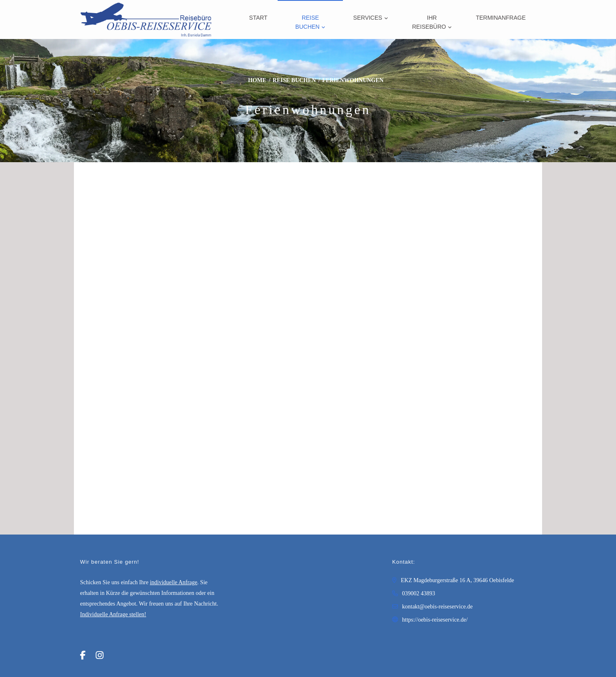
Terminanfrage (501, 18)
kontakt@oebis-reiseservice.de (437, 607)
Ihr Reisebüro (429, 22)
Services (368, 18)
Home (257, 80)
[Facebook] (83, 655)
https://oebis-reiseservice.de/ (435, 620)
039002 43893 (419, 593)
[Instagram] (100, 655)
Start (259, 18)
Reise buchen (307, 22)
